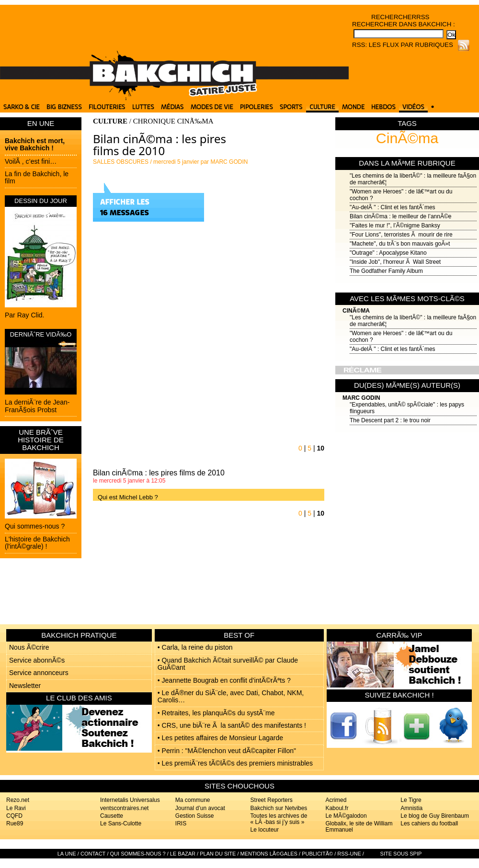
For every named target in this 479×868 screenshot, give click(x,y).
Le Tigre (411, 800)
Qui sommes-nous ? (35, 526)
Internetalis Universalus (130, 800)
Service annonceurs (39, 673)
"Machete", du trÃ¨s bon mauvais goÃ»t (400, 244)
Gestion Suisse (195, 816)
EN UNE (41, 123)
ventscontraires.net (124, 808)
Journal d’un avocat (200, 808)
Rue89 (15, 823)
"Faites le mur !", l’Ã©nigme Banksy (395, 225)
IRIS (181, 823)
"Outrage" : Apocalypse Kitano (388, 253)
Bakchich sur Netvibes (279, 808)
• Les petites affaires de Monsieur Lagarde (220, 738)
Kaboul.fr (337, 808)
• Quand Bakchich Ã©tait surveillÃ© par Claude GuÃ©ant (228, 664)
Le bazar (183, 854)
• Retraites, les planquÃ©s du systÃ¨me (216, 713)
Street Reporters (272, 800)
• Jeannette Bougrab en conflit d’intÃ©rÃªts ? (224, 680)
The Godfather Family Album (386, 271)
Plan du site (218, 854)
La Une (67, 854)
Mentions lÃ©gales (269, 854)
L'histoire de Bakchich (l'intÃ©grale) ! (37, 543)
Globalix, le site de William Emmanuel (359, 827)
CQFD (14, 816)
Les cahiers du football (429, 823)
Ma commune (193, 800)
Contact (93, 854)
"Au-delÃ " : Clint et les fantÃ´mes (393, 207)
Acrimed (336, 800)
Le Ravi (16, 808)
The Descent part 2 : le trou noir (390, 420)
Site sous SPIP (401, 854)
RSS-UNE (349, 854)
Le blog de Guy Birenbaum (435, 816)
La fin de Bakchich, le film (37, 177)
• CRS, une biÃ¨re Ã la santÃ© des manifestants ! (232, 725)
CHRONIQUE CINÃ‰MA (173, 121)
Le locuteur (265, 830)
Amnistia (411, 808)
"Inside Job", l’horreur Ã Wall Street (395, 262)
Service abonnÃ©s (37, 660)
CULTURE (110, 121)
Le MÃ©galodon (346, 816)
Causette (112, 816)
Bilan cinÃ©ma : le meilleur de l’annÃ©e (400, 216)
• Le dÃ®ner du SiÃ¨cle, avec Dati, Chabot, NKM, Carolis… (231, 696)
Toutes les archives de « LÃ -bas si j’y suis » (279, 819)
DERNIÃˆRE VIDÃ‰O (41, 334)
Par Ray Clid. (24, 315)
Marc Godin (361, 398)
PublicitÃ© (317, 854)
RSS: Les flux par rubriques (403, 45)
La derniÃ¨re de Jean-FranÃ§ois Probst (37, 406)
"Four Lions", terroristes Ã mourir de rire (401, 235)
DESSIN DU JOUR (41, 201)
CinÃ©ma (407, 138)
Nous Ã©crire (29, 647)
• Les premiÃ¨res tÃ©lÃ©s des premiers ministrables (235, 763)
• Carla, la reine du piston (195, 647)
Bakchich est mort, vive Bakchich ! (35, 144)
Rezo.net (18, 800)
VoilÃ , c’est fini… (31, 161)
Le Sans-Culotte (121, 823)
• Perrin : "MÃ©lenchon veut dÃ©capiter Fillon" (227, 751)
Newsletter (25, 686)
